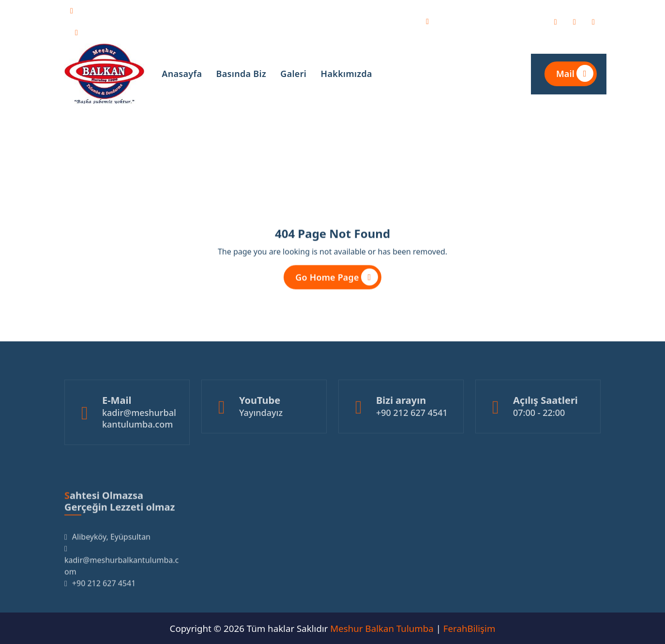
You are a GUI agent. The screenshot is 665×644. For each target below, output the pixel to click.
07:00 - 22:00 (539, 428)
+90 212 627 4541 (124, 31)
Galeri (293, 74)
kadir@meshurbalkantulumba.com (159, 9)
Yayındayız (261, 428)
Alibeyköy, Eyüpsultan (487, 20)
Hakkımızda (347, 74)
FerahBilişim (469, 628)
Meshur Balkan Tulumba (382, 628)
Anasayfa (182, 74)
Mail (575, 73)
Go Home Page (336, 279)
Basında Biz (241, 74)
